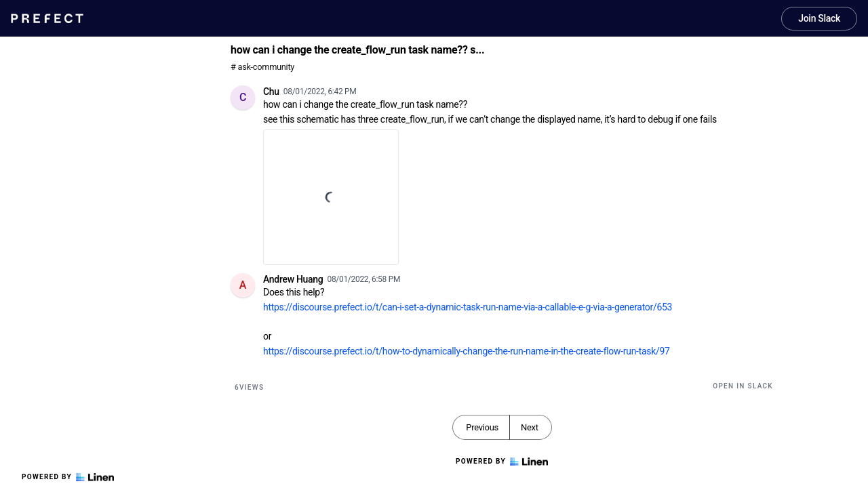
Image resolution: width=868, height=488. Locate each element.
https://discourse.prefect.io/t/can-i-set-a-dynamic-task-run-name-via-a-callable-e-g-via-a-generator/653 (468, 307)
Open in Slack (743, 386)
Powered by (68, 477)
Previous (482, 427)
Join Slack (819, 18)
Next (530, 427)
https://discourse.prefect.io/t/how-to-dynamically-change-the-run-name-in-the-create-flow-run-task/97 (467, 351)
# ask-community (262, 67)
